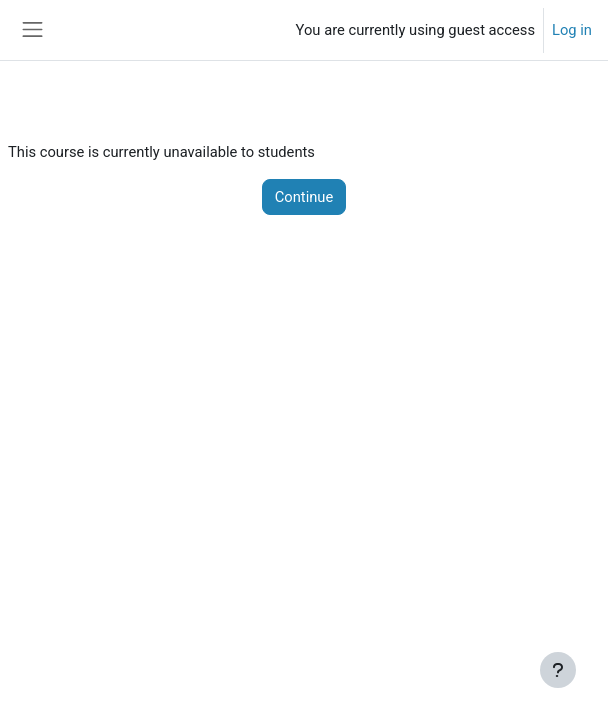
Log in (572, 30)
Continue (304, 197)
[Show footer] (558, 670)
